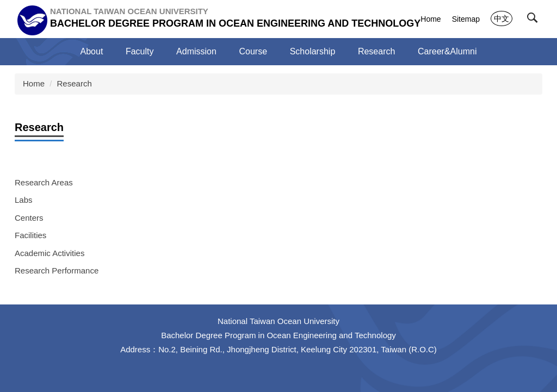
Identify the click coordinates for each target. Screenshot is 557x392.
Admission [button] (196, 51)
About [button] (92, 51)
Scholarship (313, 51)
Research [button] (376, 51)
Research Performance (57, 270)
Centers (29, 218)
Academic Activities (49, 253)
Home (431, 19)
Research (75, 83)
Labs (24, 200)
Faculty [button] (140, 51)
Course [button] (253, 51)
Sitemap (466, 19)
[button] (535, 20)
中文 (502, 18)
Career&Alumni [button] (447, 51)
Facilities (30, 235)
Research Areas (44, 182)
